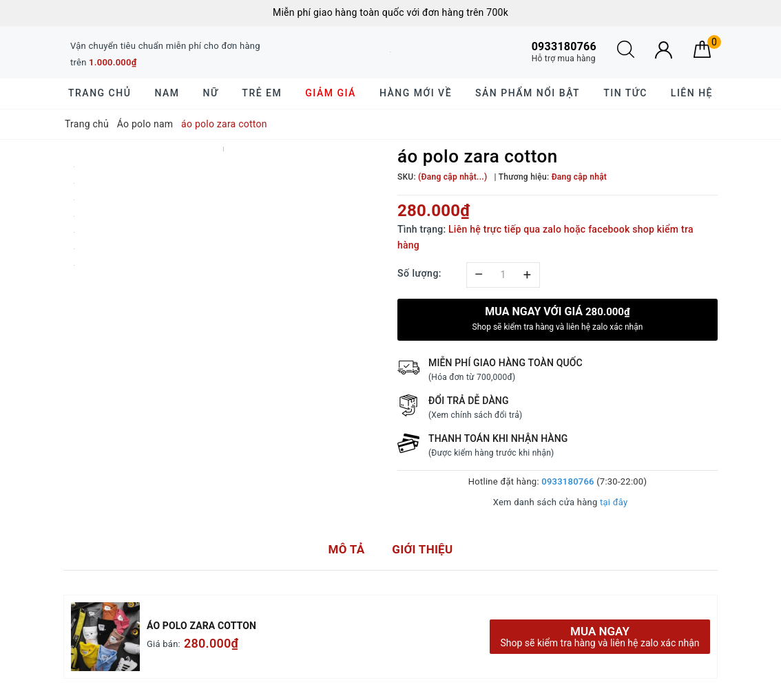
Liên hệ (692, 93)
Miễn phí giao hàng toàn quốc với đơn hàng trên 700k (390, 12)
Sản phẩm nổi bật (528, 93)
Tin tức (625, 93)
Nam (167, 93)
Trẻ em (262, 93)
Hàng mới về (416, 93)
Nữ (211, 93)
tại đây (614, 502)
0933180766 (567, 481)
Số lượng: (419, 273)
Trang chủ (100, 93)
